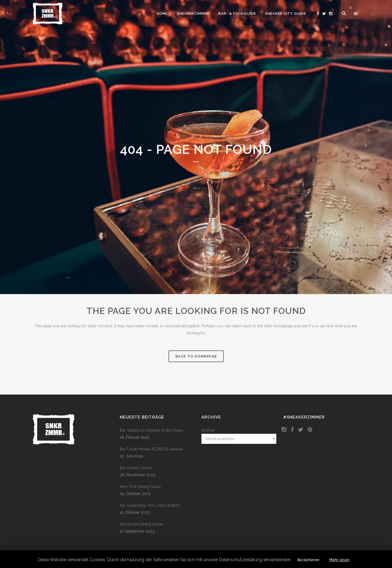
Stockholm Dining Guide (141, 524)
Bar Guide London (136, 468)
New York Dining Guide (140, 487)
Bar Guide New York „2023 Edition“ (150, 505)
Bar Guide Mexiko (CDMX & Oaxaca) (151, 449)
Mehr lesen (339, 560)
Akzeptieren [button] (308, 560)
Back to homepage (196, 356)
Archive (208, 430)
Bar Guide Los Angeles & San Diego (151, 430)
